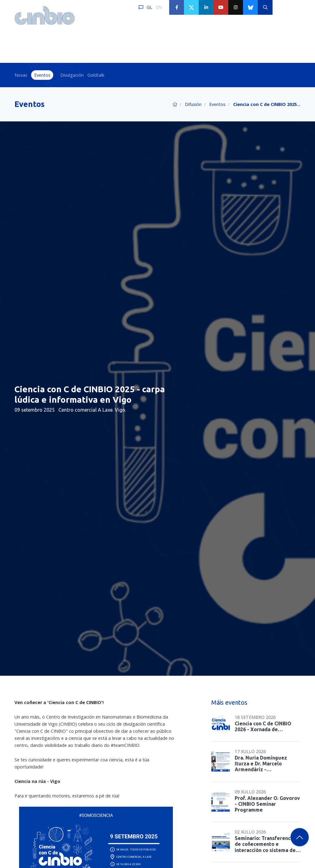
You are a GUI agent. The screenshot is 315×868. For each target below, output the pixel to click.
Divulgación (72, 75)
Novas (21, 75)
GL (150, 7)
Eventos (42, 75)
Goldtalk (96, 75)
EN (159, 7)
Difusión (193, 104)
